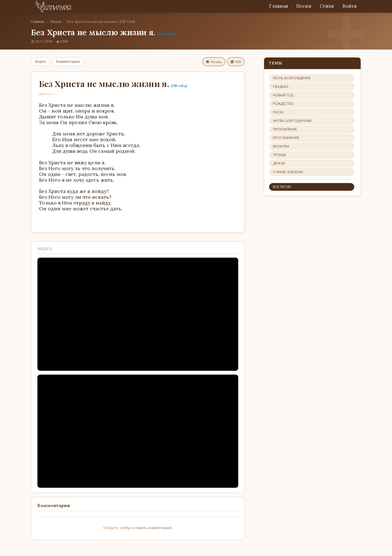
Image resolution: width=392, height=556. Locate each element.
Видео (41, 61)
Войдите (111, 528)
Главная (279, 6)
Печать (214, 62)
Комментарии (68, 61)
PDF (236, 62)
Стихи (327, 6)
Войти (350, 6)
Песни (304, 6)
